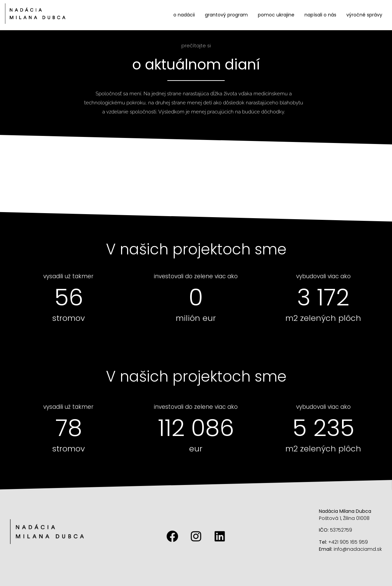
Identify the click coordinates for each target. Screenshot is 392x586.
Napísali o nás (320, 15)
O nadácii (184, 15)
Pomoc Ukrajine (276, 15)
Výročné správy (364, 15)
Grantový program (226, 15)
